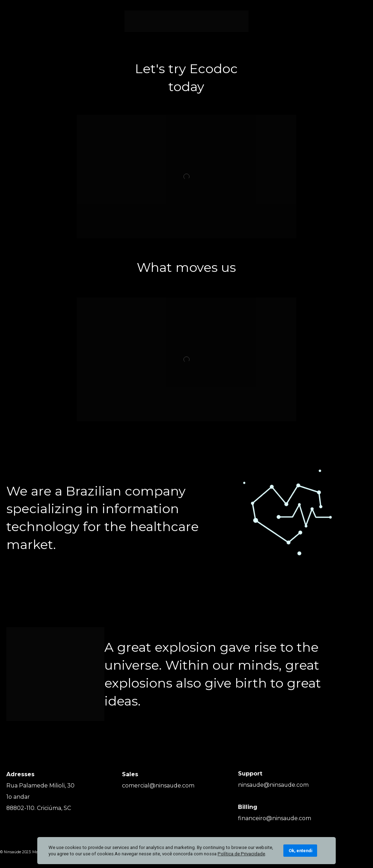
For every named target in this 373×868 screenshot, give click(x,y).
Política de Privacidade (241, 854)
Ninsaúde (12, 852)
